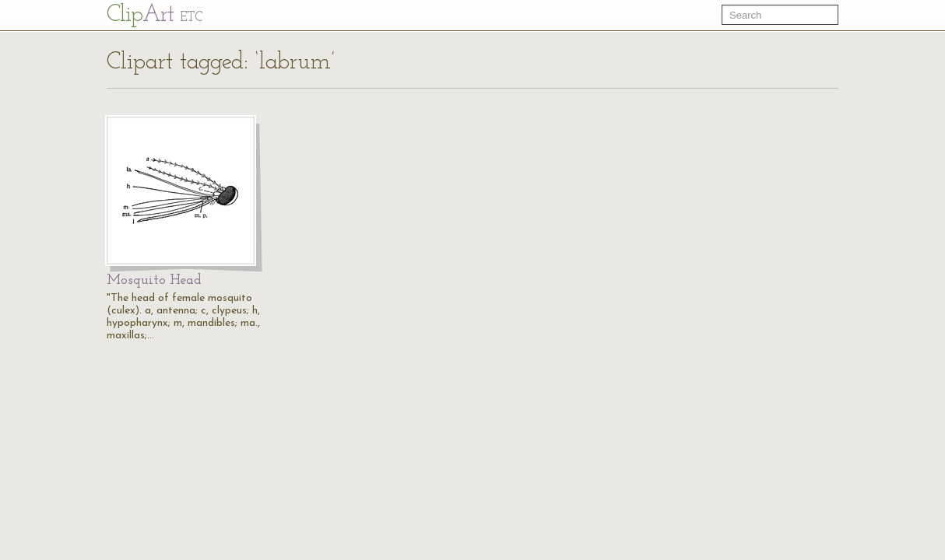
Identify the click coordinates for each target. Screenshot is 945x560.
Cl (155, 15)
